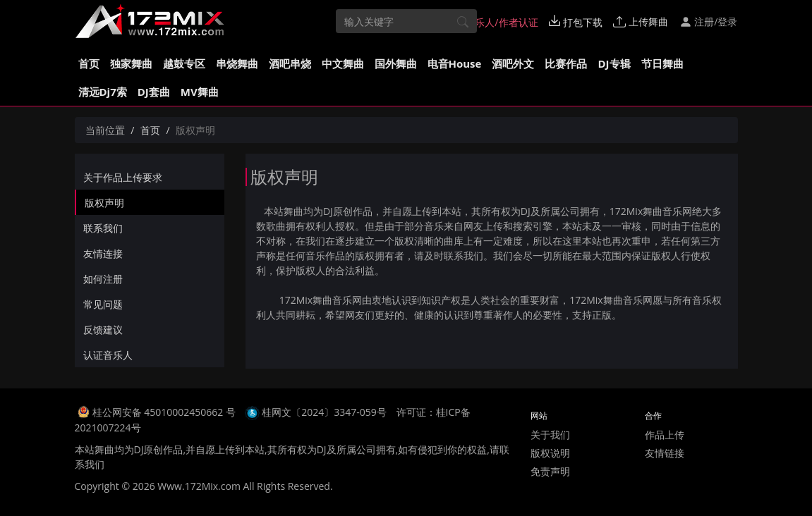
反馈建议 (103, 330)
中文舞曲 (343, 63)
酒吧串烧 (290, 63)
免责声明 (550, 471)
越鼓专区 (184, 63)
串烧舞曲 (237, 63)
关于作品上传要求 (123, 177)
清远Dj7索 (103, 92)
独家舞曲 (131, 63)
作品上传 (665, 435)
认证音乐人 (108, 355)
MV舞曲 (200, 92)
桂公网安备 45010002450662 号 (165, 412)
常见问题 (103, 304)
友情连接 (103, 253)
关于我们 (550, 435)
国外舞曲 (396, 63)
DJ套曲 (154, 92)
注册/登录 (709, 21)
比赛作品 (566, 63)
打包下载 (576, 22)
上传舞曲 (641, 21)
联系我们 (103, 228)
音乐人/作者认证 (495, 22)
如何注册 (103, 279)
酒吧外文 (513, 63)
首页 (89, 63)
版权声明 (104, 203)
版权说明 (550, 453)
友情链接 (665, 453)
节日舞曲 (662, 63)
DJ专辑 (614, 63)
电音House (455, 63)
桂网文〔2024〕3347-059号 (324, 412)
